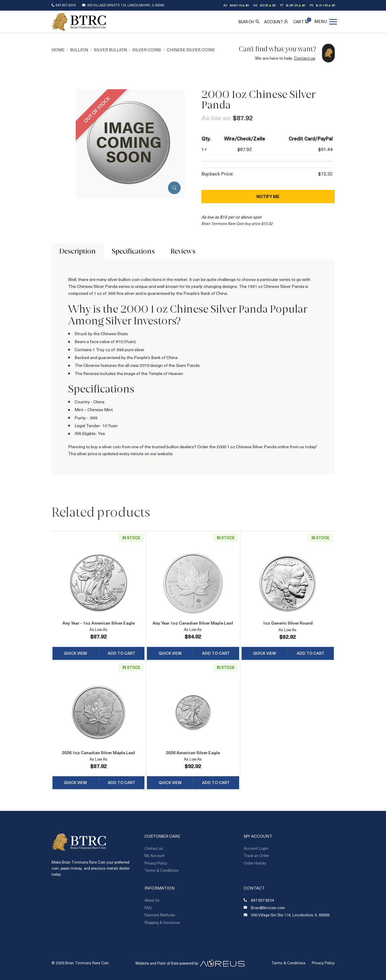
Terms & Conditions (161, 870)
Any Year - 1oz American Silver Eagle (99, 623)
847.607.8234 (66, 5)
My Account (155, 856)
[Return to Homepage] (79, 22)
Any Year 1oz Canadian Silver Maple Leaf (193, 623)
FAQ (148, 908)
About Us (152, 900)
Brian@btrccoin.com (268, 908)
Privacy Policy (156, 863)
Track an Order (256, 856)
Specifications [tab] (133, 251)
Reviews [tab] (183, 251)
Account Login (256, 848)
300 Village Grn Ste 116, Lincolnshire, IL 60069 (126, 5)
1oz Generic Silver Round (288, 623)
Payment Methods (160, 915)
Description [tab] (78, 251)
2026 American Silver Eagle (193, 753)
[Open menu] (326, 22)
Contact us (305, 58)
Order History (255, 863)
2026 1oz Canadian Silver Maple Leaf (98, 753)
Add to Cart (122, 653)
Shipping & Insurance (162, 922)
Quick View (75, 653)
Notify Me (268, 196)
